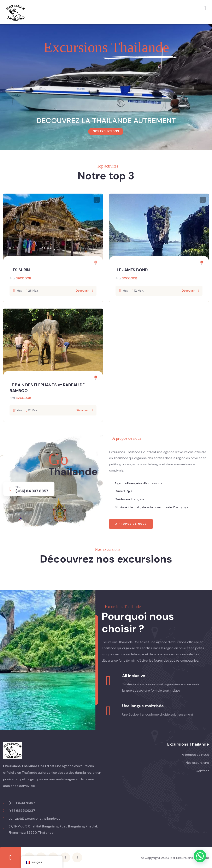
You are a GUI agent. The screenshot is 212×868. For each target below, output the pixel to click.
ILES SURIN (20, 270)
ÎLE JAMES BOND (132, 270)
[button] (200, 856)
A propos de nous (131, 537)
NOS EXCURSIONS (106, 131)
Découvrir (82, 291)
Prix (12, 278)
